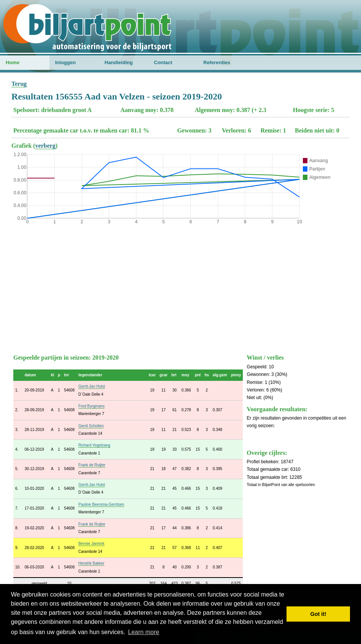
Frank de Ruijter (92, 465)
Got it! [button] (318, 614)
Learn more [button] (144, 632)
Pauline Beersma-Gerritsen (101, 504)
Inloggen (65, 62)
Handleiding (119, 62)
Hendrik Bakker (91, 563)
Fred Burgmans (91, 406)
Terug (19, 84)
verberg (45, 146)
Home (13, 62)
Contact (163, 62)
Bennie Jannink (91, 544)
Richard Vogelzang (94, 445)
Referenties (217, 62)
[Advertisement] (180, 287)
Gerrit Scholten (91, 426)
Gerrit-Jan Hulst (92, 386)
